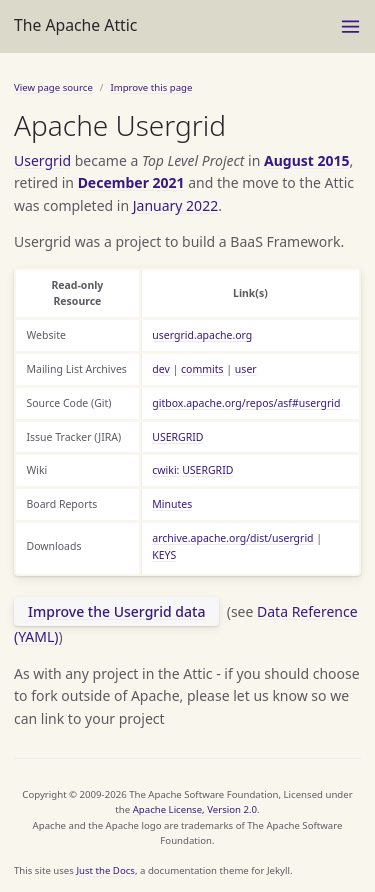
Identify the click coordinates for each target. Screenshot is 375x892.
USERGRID (177, 437)
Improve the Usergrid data (116, 611)
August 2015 (307, 160)
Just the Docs (105, 870)
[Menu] (350, 26)
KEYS (164, 555)
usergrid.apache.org (202, 335)
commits (202, 369)
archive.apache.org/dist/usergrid (232, 538)
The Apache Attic (75, 25)
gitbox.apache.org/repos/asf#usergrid (246, 403)
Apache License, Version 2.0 (195, 809)
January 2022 (175, 205)
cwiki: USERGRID (192, 470)
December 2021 (131, 182)
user (246, 369)
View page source (53, 87)
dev (161, 369)
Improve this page (151, 87)
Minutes (172, 504)
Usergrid (42, 160)
